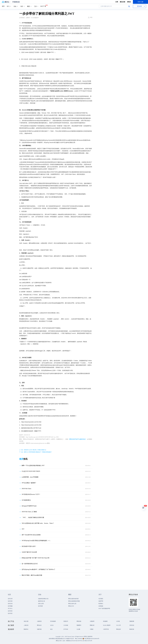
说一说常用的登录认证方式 (30, 564)
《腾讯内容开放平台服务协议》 (77, 439)
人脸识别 (26, 625)
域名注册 (26, 621)
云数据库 (92, 621)
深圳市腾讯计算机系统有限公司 (57, 639)
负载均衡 (39, 629)
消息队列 (66, 621)
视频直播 (132, 621)
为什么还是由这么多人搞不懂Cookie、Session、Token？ (38, 523)
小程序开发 (106, 629)
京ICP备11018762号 (87, 641)
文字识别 (66, 629)
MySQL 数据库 (107, 625)
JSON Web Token (26, 489)
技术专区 (10, 613)
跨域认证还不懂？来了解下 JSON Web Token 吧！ (36, 558)
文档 (117, 2)
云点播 (78, 629)
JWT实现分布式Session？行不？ (31, 494)
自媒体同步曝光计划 (43, 599)
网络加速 (79, 621)
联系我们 (101, 604)
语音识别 (132, 625)
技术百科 (10, 611)
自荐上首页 (41, 604)
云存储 (118, 621)
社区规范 (101, 599)
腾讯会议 (39, 625)
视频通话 (79, 625)
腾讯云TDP (71, 606)
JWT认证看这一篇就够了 (29, 483)
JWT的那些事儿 (26, 500)
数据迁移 (132, 629)
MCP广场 (43, 6)
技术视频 (10, 606)
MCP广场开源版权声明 (104, 609)
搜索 (129, 6)
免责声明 (101, 601)
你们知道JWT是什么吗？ (29, 546)
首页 (3, 6)
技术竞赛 (40, 606)
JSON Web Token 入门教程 (29, 512)
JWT (23, 529)
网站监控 (119, 629)
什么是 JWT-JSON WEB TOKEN (31, 471)
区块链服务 (53, 621)
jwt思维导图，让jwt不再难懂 (30, 477)
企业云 (52, 625)
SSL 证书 (119, 625)
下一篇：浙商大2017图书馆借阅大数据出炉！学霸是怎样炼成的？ (36, 452)
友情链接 (101, 606)
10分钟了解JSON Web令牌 (29, 552)
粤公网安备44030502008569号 (92, 639)
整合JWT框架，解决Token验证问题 (32, 575)
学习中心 (10, 609)
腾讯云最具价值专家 (73, 599)
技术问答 (10, 601)
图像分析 (92, 625)
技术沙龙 (10, 604)
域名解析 (105, 621)
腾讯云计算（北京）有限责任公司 (64, 641)
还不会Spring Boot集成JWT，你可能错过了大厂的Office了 (38, 569)
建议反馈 (123, 2)
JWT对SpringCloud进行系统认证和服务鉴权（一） (36, 541)
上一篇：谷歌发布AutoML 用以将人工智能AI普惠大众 (33, 450)
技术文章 (10, 599)
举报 (90, 17)
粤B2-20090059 (79, 639)
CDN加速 (66, 625)
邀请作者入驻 (42, 601)
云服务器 (39, 621)
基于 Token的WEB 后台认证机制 (31, 535)
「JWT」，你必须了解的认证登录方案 (33, 517)
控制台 (129, 2)
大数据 (92, 629)
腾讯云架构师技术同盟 (74, 601)
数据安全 (26, 629)
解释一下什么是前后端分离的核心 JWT (33, 466)
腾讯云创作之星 (72, 604)
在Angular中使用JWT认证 (29, 506)
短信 (51, 629)
